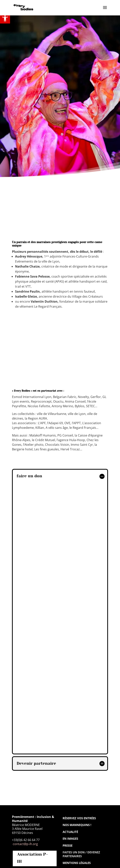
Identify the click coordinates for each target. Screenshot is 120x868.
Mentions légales (77, 863)
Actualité (70, 832)
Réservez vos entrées (79, 818)
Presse (68, 845)
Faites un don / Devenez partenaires (81, 854)
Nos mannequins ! (77, 825)
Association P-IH (32, 858)
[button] (5, 18)
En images (70, 839)
